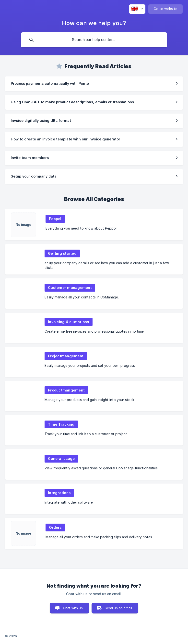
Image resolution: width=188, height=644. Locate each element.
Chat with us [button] (73, 608)
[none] (137, 9)
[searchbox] (94, 40)
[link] (94, 84)
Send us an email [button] (118, 608)
